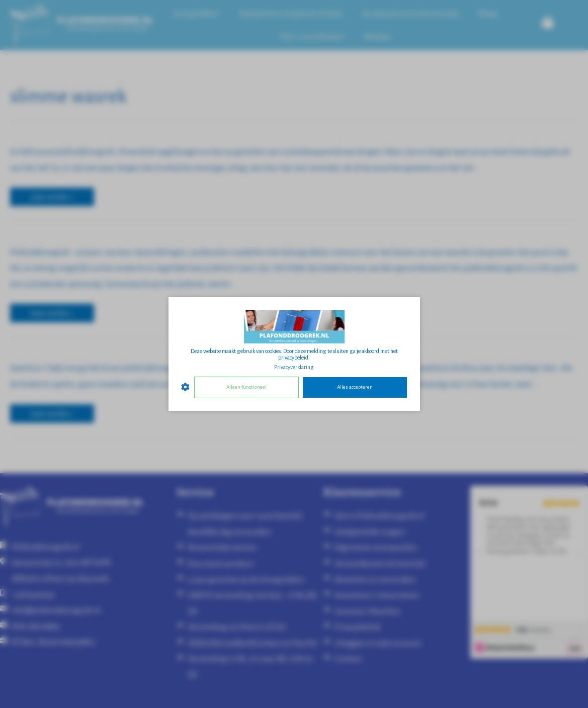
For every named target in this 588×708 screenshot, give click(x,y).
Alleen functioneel (246, 387)
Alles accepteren (355, 387)
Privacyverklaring (294, 367)
